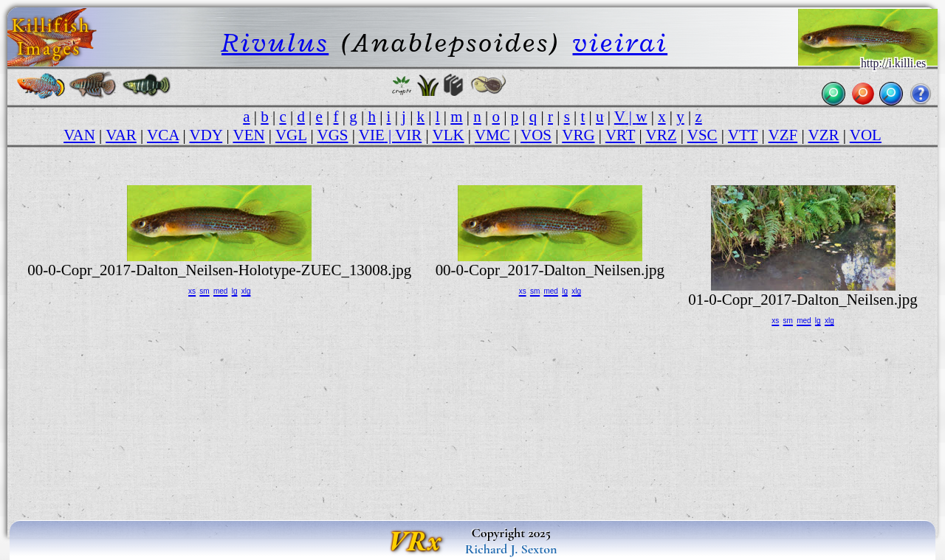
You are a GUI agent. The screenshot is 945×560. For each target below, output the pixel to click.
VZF (783, 135)
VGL (291, 135)
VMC (492, 135)
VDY (206, 135)
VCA (163, 135)
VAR (121, 135)
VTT (743, 135)
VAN (79, 135)
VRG (578, 135)
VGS (333, 135)
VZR (824, 135)
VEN (248, 135)
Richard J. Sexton (511, 549)
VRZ (661, 135)
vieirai (621, 42)
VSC (702, 135)
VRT (620, 135)
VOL (866, 135)
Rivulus (275, 42)
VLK (449, 135)
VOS (536, 135)
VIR (408, 135)
